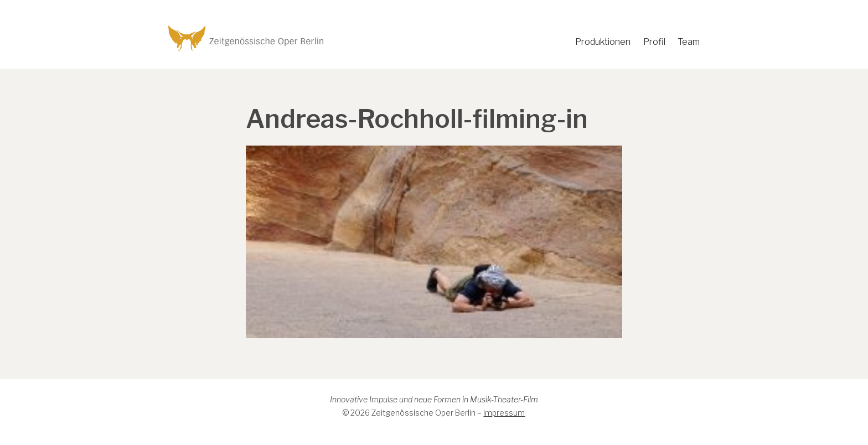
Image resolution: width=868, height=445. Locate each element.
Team (689, 42)
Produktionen (603, 42)
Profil (654, 42)
